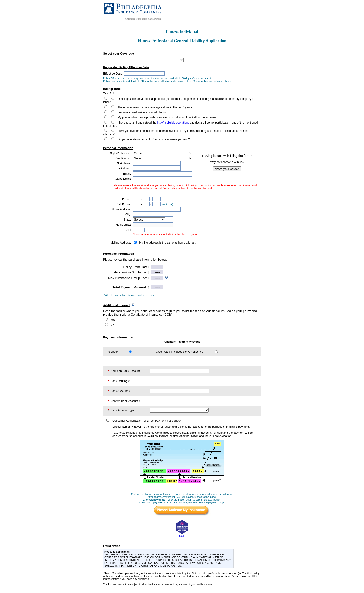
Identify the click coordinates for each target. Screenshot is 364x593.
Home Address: (121, 209)
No (112, 325)
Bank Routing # (120, 381)
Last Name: (124, 169)
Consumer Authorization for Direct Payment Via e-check (147, 421)
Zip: (129, 230)
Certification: (123, 158)
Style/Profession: (120, 153)
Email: (127, 174)
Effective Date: (113, 73)
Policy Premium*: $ (136, 267)
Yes (113, 320)
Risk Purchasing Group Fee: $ (129, 278)
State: (127, 220)
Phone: (127, 199)
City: (128, 215)
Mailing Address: (121, 243)
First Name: (124, 163)
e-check (113, 352)
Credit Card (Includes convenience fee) (180, 352)
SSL (182, 536)
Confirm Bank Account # (125, 401)
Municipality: (123, 225)
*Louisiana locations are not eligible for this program (165, 234)
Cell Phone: (124, 204)
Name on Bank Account (125, 371)
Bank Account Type (122, 410)
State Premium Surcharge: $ (130, 272)
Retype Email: (122, 179)
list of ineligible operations (173, 123)
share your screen (227, 169)
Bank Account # (120, 391)
